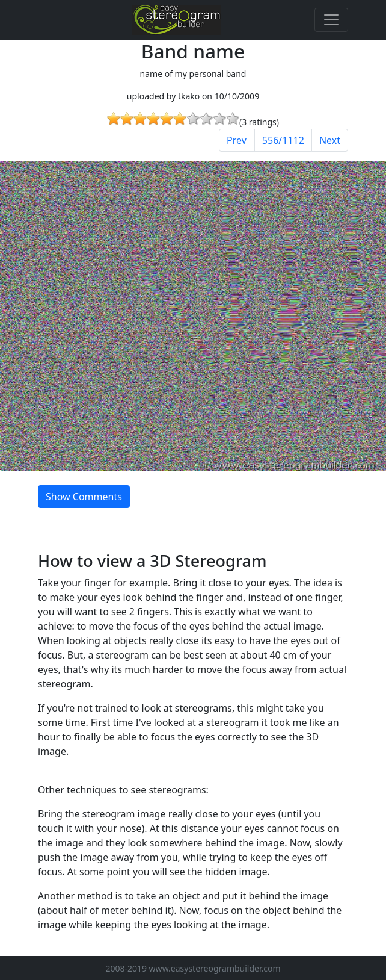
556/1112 (283, 140)
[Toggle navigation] (331, 20)
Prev (237, 140)
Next (330, 140)
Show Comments (84, 497)
